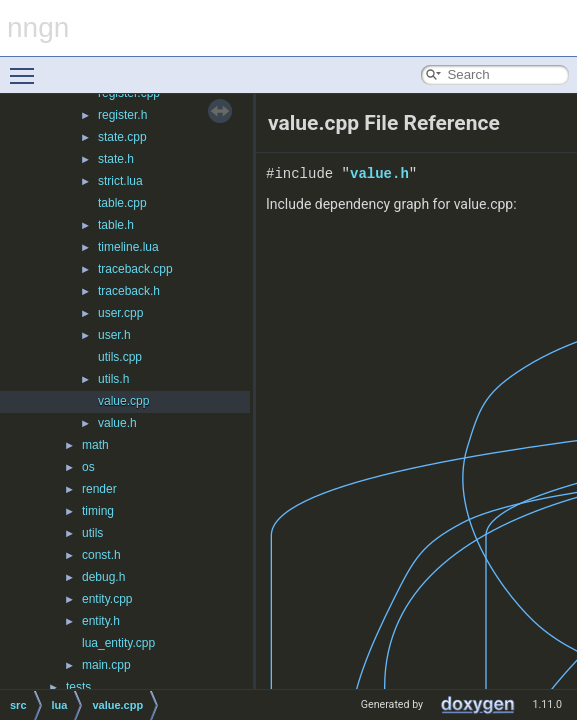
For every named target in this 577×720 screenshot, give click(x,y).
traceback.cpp (135, 269)
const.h (101, 555)
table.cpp (122, 203)
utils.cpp (120, 357)
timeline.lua (128, 247)
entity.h (101, 621)
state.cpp (122, 137)
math (95, 445)
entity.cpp (107, 599)
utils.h (113, 379)
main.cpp (106, 665)
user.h (114, 335)
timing (98, 511)
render (99, 489)
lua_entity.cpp (118, 643)
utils (92, 533)
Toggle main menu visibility (27, 67)
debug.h (103, 577)
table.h (116, 225)
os (88, 467)
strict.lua (120, 181)
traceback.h (129, 291)
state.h (116, 159)
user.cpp (120, 313)
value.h (117, 423)
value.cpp (123, 401)
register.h (122, 115)
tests (78, 687)
